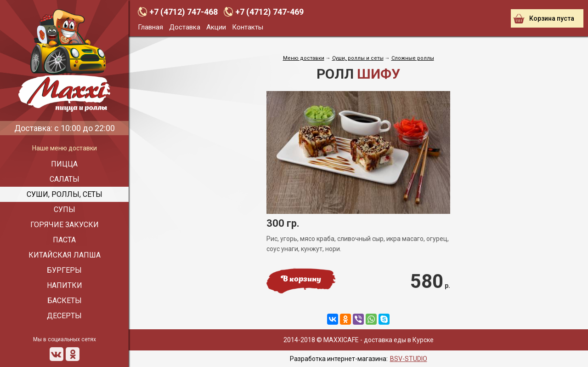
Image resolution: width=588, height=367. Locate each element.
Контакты (248, 27)
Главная (150, 27)
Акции (216, 27)
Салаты (65, 179)
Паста (64, 240)
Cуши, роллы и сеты (358, 58)
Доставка (185, 27)
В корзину (301, 280)
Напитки (65, 285)
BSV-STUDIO (409, 359)
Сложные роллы (413, 58)
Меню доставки (304, 58)
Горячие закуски (65, 225)
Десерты (64, 316)
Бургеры (64, 270)
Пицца (64, 164)
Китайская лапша (65, 255)
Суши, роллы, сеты (65, 194)
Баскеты (65, 301)
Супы (65, 209)
